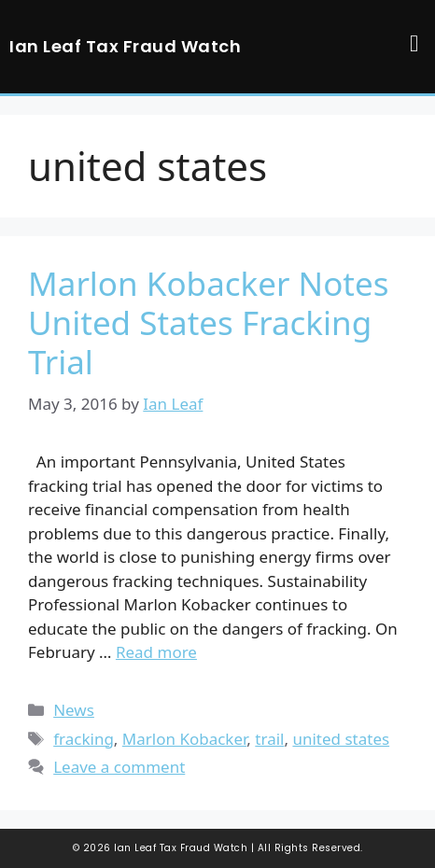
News (74, 710)
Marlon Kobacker (185, 739)
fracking (84, 739)
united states (341, 739)
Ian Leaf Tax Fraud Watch (125, 46)
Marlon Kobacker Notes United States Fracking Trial (208, 322)
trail (269, 739)
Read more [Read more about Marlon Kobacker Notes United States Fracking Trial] (156, 652)
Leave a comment (119, 767)
